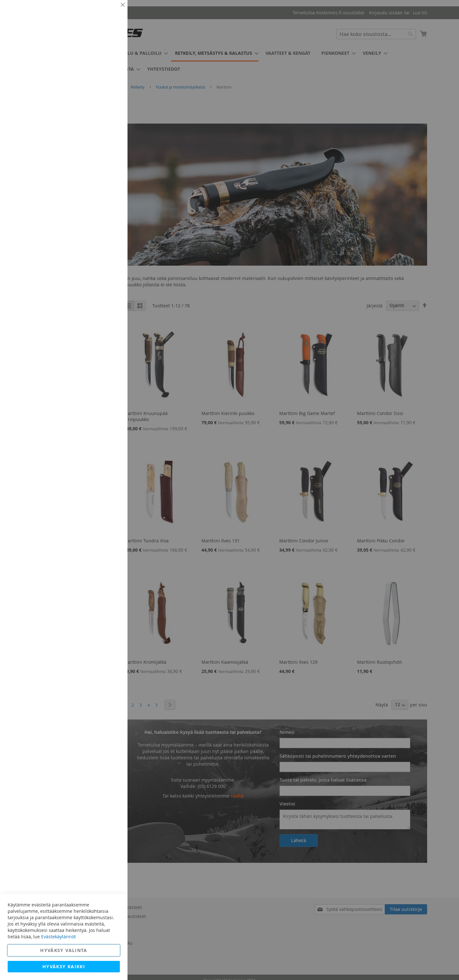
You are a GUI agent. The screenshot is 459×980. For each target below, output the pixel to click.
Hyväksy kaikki (64, 966)
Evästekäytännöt (58, 937)
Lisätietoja (108, 59)
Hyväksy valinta (64, 950)
